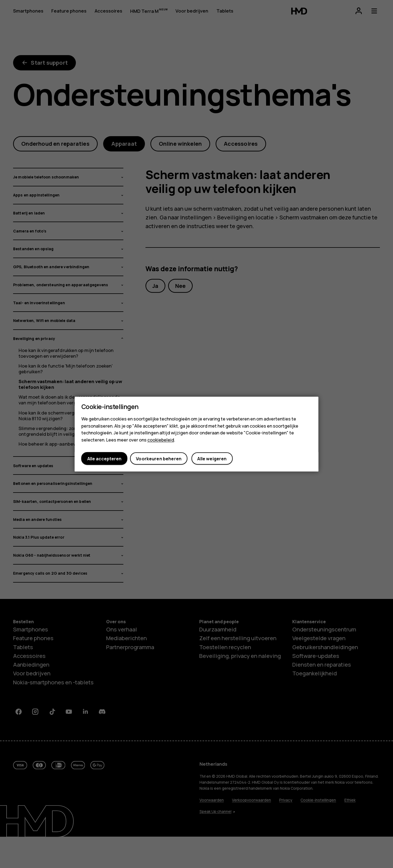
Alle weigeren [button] (212, 458)
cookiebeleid (161, 440)
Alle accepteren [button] (104, 458)
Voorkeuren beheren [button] (159, 458)
